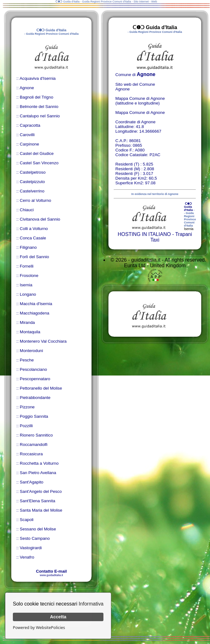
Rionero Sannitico (36, 435)
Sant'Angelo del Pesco (41, 491)
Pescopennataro (35, 379)
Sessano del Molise (38, 529)
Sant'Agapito (31, 482)
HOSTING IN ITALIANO (144, 234)
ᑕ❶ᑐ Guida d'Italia (188, 207)
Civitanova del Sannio (40, 219)
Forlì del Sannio (34, 257)
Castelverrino (32, 191)
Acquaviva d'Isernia (37, 78)
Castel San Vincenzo (39, 163)
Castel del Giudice (37, 153)
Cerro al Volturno (35, 200)
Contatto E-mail (51, 571)
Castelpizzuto (32, 182)
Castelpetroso (33, 172)
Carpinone (29, 144)
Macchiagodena (34, 313)
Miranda (27, 322)
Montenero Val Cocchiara (43, 341)
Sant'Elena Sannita (37, 501)
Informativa (91, 604)
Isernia (26, 285)
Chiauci (27, 210)
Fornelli (27, 266)
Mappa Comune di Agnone (140, 112)
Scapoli (27, 520)
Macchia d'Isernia (36, 304)
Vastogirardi (31, 548)
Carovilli (27, 135)
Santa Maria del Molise (41, 510)
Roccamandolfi (34, 445)
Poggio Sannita (34, 416)
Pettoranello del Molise (41, 388)
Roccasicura (31, 454)
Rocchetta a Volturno (39, 463)
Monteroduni (31, 351)
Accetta (58, 617)
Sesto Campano (35, 538)
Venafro (27, 557)
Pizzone (27, 407)
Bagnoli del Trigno (37, 97)
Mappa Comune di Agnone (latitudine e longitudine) (140, 101)
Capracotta (30, 125)
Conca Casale (33, 238)
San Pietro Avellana (38, 473)
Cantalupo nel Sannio (40, 116)
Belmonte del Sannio (39, 107)
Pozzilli (26, 426)
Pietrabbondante (35, 398)
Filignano (28, 247)
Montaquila (30, 332)
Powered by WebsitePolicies (39, 627)
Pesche (27, 360)
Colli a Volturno (34, 229)
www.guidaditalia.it (51, 575)
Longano (28, 294)
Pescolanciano (33, 369)
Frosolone (29, 276)
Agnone (27, 88)
